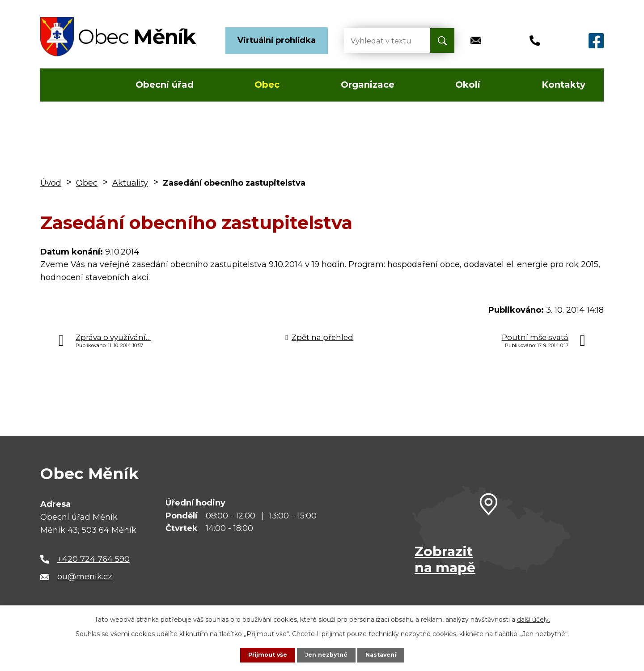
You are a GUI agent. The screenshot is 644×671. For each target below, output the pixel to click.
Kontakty (563, 85)
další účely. (534, 619)
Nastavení (385, 654)
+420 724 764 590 (93, 559)
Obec (267, 85)
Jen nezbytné (326, 654)
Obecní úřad (165, 85)
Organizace (368, 85)
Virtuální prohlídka (277, 40)
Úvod (66, 85)
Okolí (468, 85)
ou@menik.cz (85, 577)
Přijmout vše (264, 654)
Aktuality (130, 183)
